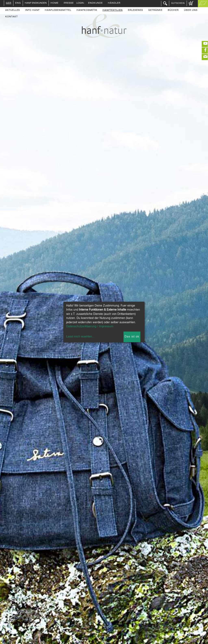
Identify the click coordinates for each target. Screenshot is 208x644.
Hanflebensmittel (58, 10)
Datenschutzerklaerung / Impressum (90, 326)
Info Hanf (32, 10)
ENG (18, 3)
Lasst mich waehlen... (80, 337)
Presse (69, 3)
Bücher (173, 10)
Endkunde (95, 3)
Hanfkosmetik (87, 10)
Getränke (155, 10)
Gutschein (178, 3)
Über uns (191, 10)
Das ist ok (132, 337)
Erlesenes (135, 10)
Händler (114, 3)
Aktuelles (13, 10)
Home (55, 3)
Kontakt (11, 17)
